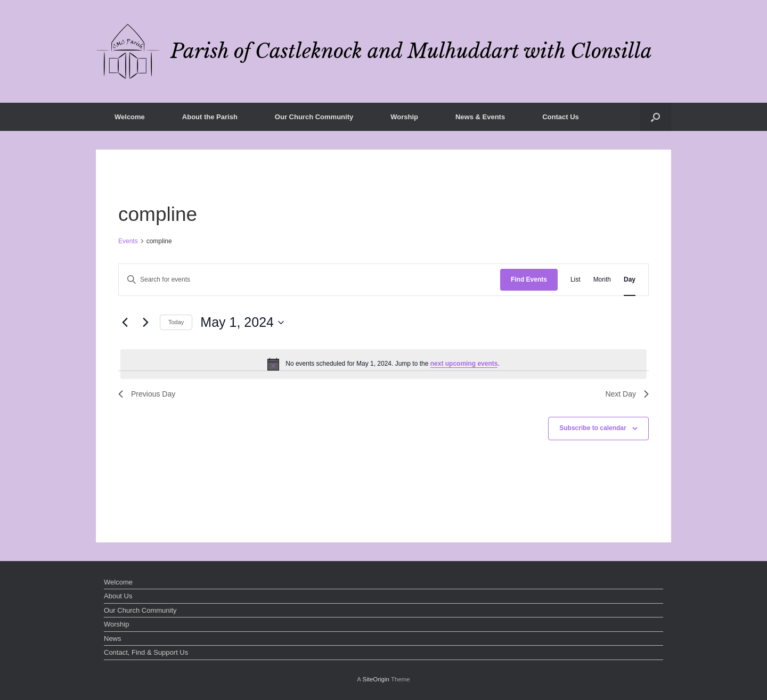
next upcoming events (464, 364)
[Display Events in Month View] (602, 280)
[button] (655, 117)
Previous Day (147, 394)
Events (128, 241)
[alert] (383, 364)
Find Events (529, 279)
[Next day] (145, 323)
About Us (118, 596)
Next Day (627, 394)
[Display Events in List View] (576, 280)
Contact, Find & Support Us (146, 652)
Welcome (130, 117)
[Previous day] (125, 323)
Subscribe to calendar (593, 428)
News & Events (480, 117)
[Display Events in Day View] (630, 280)
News (113, 639)
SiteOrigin (376, 679)
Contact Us (561, 117)
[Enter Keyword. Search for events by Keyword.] (309, 280)
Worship (404, 117)
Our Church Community (314, 117)
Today (176, 322)
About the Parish (210, 117)
